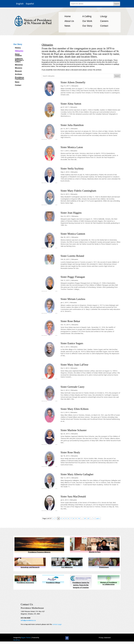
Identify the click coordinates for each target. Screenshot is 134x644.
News (67, 26)
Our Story (87, 26)
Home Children (18, 55)
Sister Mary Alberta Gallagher (77, 474)
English (20, 4)
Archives (19, 74)
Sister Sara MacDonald (73, 496)
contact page (57, 624)
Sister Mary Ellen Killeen (75, 409)
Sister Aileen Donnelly (73, 82)
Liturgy (104, 16)
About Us (69, 21)
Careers (104, 21)
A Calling (87, 16)
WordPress (17, 640)
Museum (18, 71)
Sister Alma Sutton (71, 104)
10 (79, 518)
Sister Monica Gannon (73, 234)
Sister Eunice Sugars (72, 343)
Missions (19, 68)
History (18, 48)
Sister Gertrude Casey (73, 387)
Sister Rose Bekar (70, 321)
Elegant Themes (26, 638)
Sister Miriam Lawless (73, 299)
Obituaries (19, 51)
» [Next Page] (94, 518)
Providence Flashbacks (20, 78)
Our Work (87, 21)
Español (30, 4)
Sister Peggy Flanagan (73, 277)
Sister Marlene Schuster (74, 430)
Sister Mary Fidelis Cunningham (78, 191)
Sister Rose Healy (70, 452)
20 (85, 518)
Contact (104, 26)
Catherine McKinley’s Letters (19, 60)
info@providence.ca (28, 620)
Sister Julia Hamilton (72, 125)
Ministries (19, 65)
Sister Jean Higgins (71, 213)
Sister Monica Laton (72, 147)
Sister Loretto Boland (72, 256)
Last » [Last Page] (98, 518)
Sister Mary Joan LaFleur (74, 365)
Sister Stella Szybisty (72, 169)
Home (68, 16)
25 (88, 518)
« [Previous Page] (53, 518)
